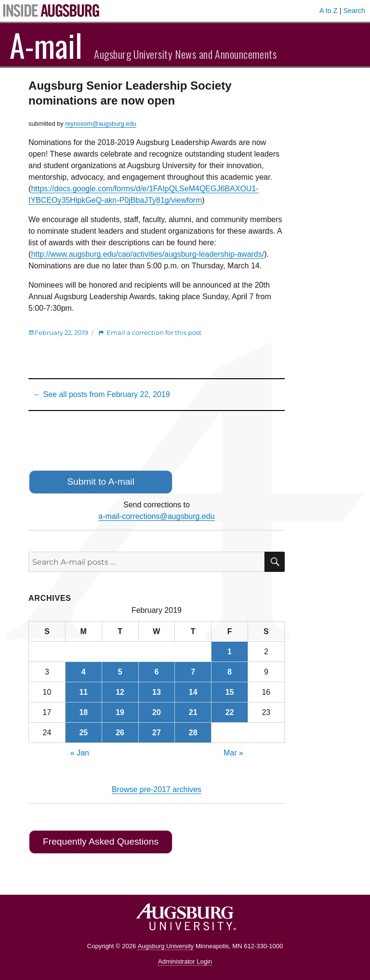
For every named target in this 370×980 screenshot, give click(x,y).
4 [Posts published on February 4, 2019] (84, 672)
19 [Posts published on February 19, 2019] (120, 712)
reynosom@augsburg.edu (100, 124)
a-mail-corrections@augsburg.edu (156, 516)
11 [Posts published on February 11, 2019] (83, 692)
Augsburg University (166, 946)
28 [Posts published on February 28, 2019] (193, 733)
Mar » (233, 753)
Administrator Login (185, 961)
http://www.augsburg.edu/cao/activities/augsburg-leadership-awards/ (147, 254)
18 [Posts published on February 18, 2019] (83, 712)
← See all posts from (102, 394)
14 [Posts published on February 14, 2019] (193, 692)
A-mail (46, 45)
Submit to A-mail (101, 482)
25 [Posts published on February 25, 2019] (83, 733)
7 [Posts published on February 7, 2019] (193, 672)
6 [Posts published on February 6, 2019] (156, 672)
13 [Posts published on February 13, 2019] (157, 692)
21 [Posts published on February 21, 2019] (193, 712)
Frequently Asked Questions (101, 841)
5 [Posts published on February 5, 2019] (120, 672)
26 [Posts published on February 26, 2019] (120, 733)
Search (354, 11)
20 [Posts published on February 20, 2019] (157, 712)
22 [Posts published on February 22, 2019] (230, 712)
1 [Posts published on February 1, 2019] (230, 652)
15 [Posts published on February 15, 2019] (230, 692)
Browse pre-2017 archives (157, 789)
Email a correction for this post (154, 332)
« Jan (80, 753)
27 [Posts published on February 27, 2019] (157, 733)
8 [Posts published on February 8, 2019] (230, 672)
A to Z (329, 11)
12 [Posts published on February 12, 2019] (120, 692)
